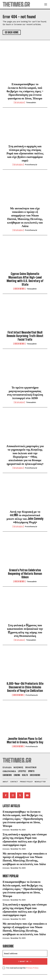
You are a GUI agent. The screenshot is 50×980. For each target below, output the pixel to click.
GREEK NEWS (19, 289)
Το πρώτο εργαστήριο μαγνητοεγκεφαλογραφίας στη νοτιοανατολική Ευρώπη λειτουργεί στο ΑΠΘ (25, 393)
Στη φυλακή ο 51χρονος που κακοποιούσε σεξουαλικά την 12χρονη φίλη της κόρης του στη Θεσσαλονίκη (25, 630)
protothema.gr (31, 165)
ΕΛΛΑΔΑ (19, 102)
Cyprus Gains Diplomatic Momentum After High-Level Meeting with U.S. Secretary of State (25, 279)
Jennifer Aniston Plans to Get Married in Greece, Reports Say (25, 740)
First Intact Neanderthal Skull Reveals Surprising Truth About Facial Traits (25, 336)
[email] (25, 953)
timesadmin (31, 103)
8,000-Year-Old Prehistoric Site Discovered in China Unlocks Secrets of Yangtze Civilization (25, 687)
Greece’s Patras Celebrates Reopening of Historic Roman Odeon (25, 574)
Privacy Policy (32, 968)
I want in (25, 961)
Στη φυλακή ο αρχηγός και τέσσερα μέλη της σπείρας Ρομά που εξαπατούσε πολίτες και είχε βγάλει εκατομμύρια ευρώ (25, 153)
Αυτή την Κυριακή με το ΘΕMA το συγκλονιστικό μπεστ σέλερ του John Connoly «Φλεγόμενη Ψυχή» (25, 517)
